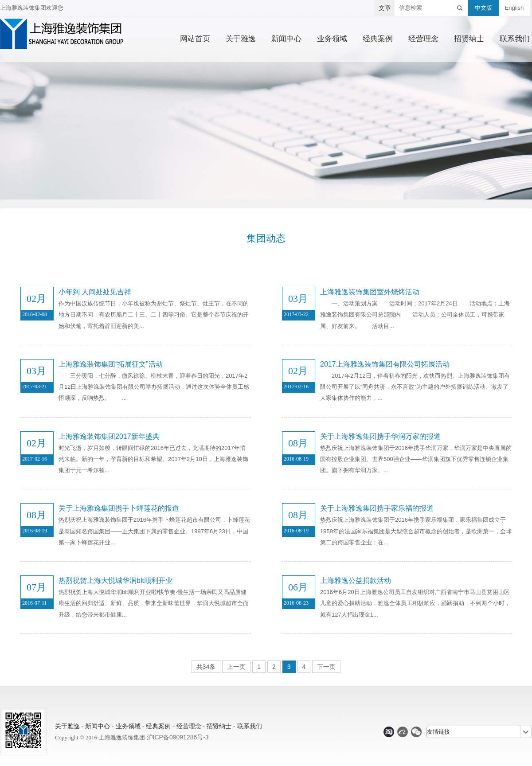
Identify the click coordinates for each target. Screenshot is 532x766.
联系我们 (515, 39)
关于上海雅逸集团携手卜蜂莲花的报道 (119, 508)
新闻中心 (286, 39)
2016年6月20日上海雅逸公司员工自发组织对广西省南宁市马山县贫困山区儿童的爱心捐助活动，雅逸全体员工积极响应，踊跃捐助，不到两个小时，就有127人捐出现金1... (415, 603)
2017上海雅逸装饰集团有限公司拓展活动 (385, 364)
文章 (385, 8)
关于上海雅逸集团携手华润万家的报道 (380, 436)
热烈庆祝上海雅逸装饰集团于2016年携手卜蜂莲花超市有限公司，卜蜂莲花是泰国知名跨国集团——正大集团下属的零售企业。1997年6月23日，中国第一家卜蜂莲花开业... (154, 531)
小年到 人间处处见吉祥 (95, 292)
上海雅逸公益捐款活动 (356, 580)
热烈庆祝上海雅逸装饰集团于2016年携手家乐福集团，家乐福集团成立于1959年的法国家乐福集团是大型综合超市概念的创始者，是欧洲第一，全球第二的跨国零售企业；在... (416, 531)
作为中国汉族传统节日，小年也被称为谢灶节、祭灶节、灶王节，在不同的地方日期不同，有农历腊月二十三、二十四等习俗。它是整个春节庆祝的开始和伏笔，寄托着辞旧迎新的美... (154, 315)
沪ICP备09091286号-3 (178, 737)
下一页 (326, 667)
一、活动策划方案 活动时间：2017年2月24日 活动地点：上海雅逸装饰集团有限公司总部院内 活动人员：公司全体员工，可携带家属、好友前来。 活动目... (415, 315)
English (514, 8)
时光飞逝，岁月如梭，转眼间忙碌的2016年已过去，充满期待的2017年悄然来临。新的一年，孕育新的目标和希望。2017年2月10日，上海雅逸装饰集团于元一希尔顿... (153, 459)
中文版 (483, 8)
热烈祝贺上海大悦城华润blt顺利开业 (115, 580)
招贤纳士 (469, 39)
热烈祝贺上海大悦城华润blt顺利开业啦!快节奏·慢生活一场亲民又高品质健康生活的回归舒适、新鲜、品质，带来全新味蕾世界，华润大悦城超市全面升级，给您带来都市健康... (154, 603)
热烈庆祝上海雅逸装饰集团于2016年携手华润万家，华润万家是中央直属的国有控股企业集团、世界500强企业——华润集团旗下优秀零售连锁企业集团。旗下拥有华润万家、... (416, 459)
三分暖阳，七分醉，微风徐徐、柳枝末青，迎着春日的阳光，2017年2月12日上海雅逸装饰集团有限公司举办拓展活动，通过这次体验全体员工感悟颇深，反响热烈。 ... (154, 387)
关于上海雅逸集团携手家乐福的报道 (377, 508)
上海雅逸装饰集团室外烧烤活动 (370, 292)
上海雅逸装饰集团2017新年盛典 (109, 436)
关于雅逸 (241, 39)
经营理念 (423, 39)
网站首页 (195, 39)
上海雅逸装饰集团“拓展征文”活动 (111, 364)
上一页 (236, 667)
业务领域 (332, 39)
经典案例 (378, 39)
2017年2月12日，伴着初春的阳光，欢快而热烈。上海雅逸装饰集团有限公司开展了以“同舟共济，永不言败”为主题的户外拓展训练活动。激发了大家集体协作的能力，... (415, 387)
